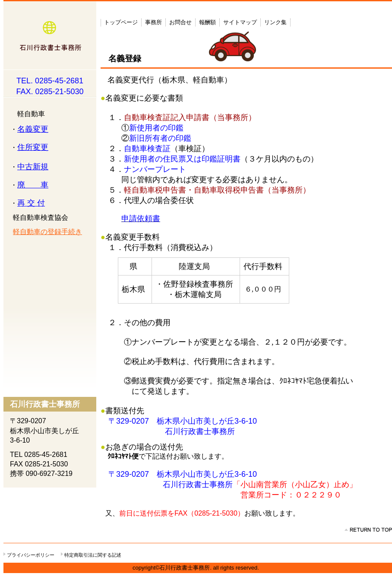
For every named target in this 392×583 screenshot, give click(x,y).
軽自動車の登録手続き (47, 232)
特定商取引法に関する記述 (93, 555)
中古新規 (33, 167)
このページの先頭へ (368, 530)
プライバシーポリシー (31, 555)
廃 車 (33, 185)
